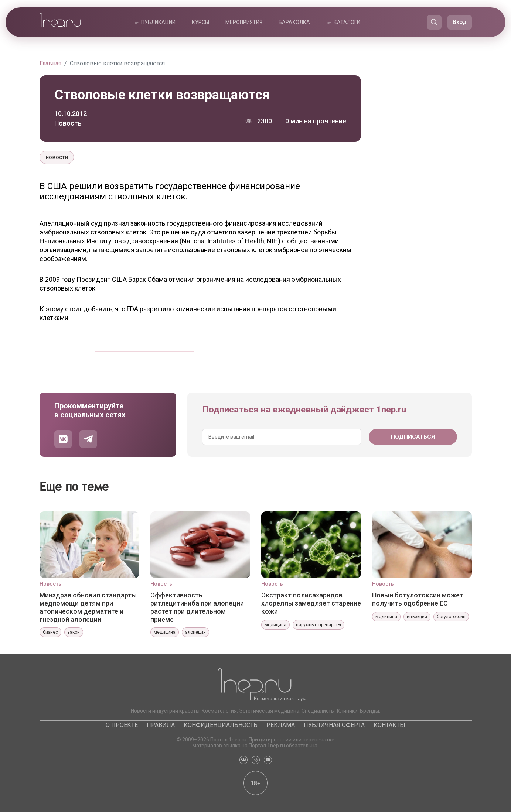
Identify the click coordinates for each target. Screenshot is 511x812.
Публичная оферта (334, 725)
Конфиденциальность (221, 725)
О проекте (122, 725)
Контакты (389, 725)
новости (57, 157)
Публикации (158, 22)
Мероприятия (244, 22)
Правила (161, 725)
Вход (460, 22)
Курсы (200, 22)
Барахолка (294, 22)
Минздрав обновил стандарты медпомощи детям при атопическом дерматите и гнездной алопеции (88, 607)
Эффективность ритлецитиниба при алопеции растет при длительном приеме (197, 607)
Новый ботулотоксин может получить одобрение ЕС (418, 599)
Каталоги (347, 22)
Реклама (281, 725)
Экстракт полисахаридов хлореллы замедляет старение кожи (311, 603)
